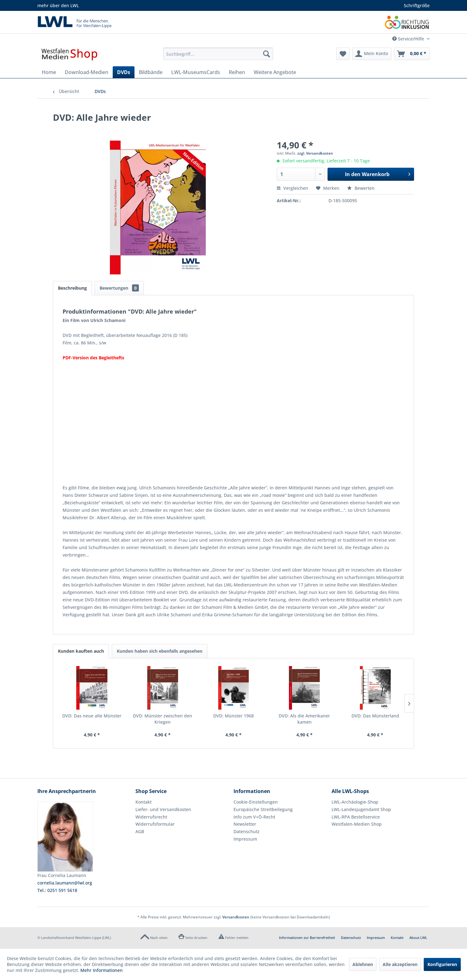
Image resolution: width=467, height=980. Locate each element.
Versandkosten (236, 917)
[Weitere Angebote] (275, 72)
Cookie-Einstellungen (256, 802)
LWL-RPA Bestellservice (356, 817)
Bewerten (361, 188)
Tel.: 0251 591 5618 (57, 890)
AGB (140, 831)
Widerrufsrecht (151, 817)
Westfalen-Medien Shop (357, 824)
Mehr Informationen (101, 970)
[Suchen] (267, 54)
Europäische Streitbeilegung (263, 809)
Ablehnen (363, 964)
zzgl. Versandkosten (315, 153)
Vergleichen (292, 188)
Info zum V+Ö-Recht (254, 817)
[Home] (49, 72)
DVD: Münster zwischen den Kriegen (163, 719)
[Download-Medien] (87, 72)
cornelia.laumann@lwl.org (65, 883)
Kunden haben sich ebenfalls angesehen (160, 651)
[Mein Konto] (372, 54)
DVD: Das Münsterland (375, 716)
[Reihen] (237, 72)
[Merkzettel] (343, 54)
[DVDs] (124, 72)
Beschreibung (72, 288)
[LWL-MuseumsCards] (196, 72)
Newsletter (245, 824)
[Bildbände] (151, 72)
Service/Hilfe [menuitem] (409, 39)
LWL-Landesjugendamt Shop (361, 809)
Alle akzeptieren (400, 964)
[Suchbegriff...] (218, 54)
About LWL (418, 938)
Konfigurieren (442, 964)
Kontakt (144, 802)
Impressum (245, 839)
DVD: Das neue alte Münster (92, 716)
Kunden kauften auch (81, 651)
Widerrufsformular (155, 824)
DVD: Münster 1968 (233, 716)
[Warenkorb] (412, 54)
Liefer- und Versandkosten (163, 809)
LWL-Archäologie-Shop (355, 802)
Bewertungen (119, 288)
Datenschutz (247, 831)
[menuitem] (218, 54)
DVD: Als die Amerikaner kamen (304, 719)
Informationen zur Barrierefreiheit (307, 938)
